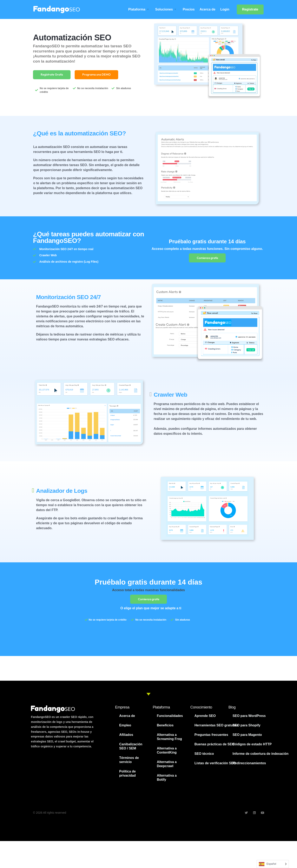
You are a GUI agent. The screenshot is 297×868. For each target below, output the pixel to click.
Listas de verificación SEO (215, 765)
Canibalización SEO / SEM (131, 749)
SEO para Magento (247, 737)
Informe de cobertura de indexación (261, 756)
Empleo (125, 728)
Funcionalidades (170, 718)
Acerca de (208, 9)
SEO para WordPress (249, 718)
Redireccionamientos (249, 765)
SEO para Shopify (247, 728)
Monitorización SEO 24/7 (68, 298)
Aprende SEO (205, 718)
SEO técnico (204, 756)
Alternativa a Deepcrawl (167, 766)
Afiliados (126, 737)
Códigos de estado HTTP (252, 746)
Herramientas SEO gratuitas (216, 728)
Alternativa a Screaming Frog (169, 739)
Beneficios (165, 728)
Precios (189, 9)
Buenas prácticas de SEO (214, 746)
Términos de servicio (129, 762)
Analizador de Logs (62, 492)
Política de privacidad (127, 776)
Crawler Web (170, 396)
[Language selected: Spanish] (273, 864)
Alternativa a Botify (167, 780)
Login (225, 9)
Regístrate (250, 9)
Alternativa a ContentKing (167, 753)
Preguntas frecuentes (211, 737)
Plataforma (137, 9)
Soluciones (164, 9)
